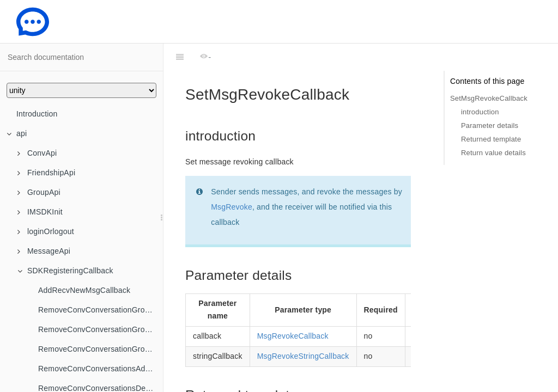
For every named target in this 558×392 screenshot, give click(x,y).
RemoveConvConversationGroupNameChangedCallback (101, 349)
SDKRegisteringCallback (65, 271)
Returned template (491, 139)
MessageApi (44, 251)
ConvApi (37, 153)
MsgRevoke (232, 180)
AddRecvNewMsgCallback (84, 290)
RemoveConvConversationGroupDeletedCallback (101, 329)
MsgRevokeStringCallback (303, 329)
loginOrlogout (46, 231)
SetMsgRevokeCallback (489, 98)
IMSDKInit (40, 212)
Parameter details (490, 125)
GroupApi (39, 192)
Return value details (493, 153)
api (17, 133)
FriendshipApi (46, 173)
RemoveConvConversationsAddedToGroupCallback (101, 369)
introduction (480, 112)
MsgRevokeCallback (293, 309)
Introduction (37, 114)
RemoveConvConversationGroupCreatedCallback (101, 310)
